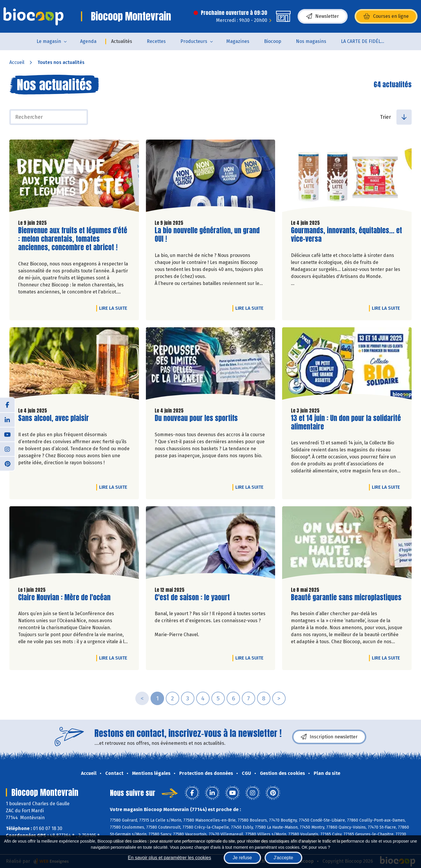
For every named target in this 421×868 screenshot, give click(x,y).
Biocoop (273, 41)
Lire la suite (115, 308)
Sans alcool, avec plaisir (54, 418)
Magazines (238, 41)
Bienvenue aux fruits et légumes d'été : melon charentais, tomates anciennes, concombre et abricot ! (73, 239)
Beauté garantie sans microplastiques (346, 597)
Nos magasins (311, 41)
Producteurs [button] (194, 41)
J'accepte (283, 858)
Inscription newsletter (329, 737)
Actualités (122, 41)
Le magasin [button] (49, 41)
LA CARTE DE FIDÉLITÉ (364, 41)
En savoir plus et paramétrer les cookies (169, 858)
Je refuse (242, 858)
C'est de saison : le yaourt (192, 597)
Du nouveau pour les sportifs (196, 418)
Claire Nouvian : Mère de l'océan (64, 597)
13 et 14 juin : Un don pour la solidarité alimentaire (346, 422)
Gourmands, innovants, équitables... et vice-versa (346, 235)
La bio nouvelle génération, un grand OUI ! (207, 235)
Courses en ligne (386, 16)
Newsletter (323, 16)
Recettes (156, 41)
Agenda (88, 41)
